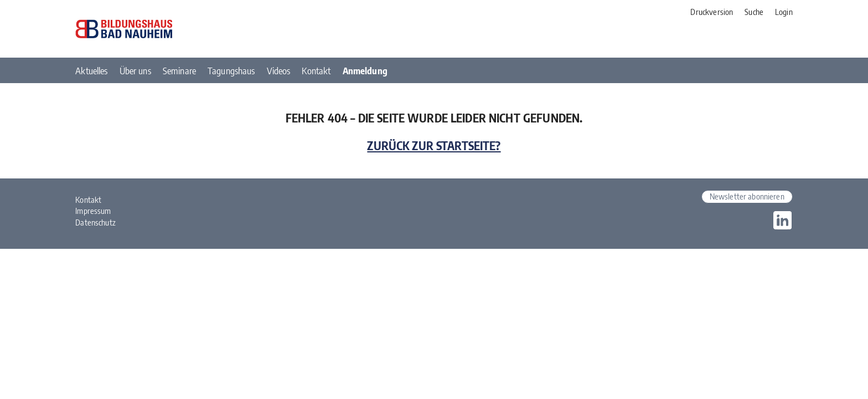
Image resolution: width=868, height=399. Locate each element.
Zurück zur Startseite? (434, 145)
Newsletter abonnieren (747, 196)
